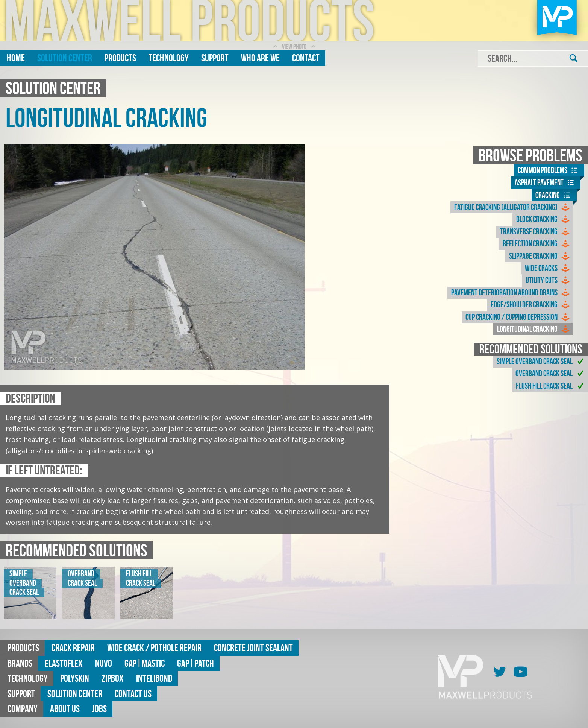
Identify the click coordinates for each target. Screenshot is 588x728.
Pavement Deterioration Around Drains (511, 293)
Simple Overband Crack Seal (541, 362)
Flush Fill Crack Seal (551, 386)
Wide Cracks (548, 268)
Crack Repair (73, 648)
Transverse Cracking (536, 232)
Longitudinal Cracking (534, 329)
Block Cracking (544, 219)
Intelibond (154, 678)
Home (16, 58)
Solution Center (65, 58)
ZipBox (113, 678)
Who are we (260, 58)
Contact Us (133, 694)
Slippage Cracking (540, 256)
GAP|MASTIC (145, 663)
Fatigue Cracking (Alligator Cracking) (513, 207)
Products (120, 58)
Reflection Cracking (537, 244)
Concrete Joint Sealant (253, 648)
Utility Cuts (548, 280)
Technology (169, 58)
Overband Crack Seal (551, 374)
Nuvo (104, 663)
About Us (65, 709)
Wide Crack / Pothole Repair (154, 648)
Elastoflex (64, 663)
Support (215, 58)
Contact (306, 58)
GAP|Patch (195, 663)
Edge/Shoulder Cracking (531, 305)
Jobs (99, 709)
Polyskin (75, 678)
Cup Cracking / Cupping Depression (518, 317)
